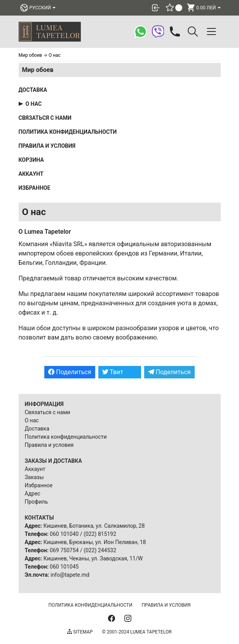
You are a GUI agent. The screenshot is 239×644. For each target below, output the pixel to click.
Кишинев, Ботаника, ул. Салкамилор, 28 (94, 526)
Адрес (33, 493)
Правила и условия (47, 146)
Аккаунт (31, 174)
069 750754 (64, 550)
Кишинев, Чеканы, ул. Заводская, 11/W (93, 558)
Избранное (35, 188)
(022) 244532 (100, 550)
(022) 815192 (100, 534)
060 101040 (64, 534)
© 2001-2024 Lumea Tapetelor (137, 632)
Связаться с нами (45, 118)
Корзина (31, 160)
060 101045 (64, 567)
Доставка (33, 90)
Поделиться (70, 372)
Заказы (34, 477)
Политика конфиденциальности (68, 132)
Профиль (37, 502)
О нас (34, 104)
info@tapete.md (70, 575)
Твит (113, 372)
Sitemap (80, 632)
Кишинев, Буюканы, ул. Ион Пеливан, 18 (95, 542)
